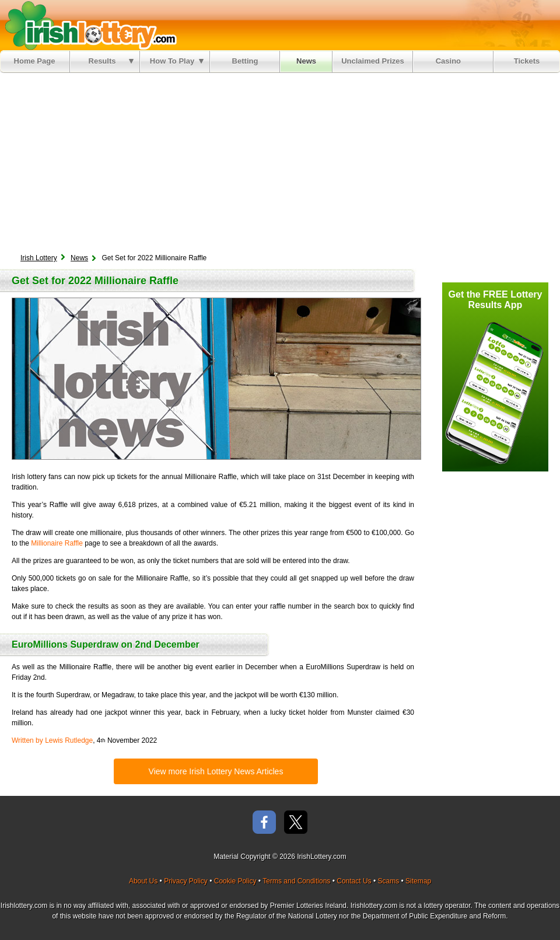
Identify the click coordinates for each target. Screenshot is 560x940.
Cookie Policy (235, 881)
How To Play (177, 61)
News (306, 61)
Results (111, 61)
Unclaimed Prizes (373, 61)
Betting (245, 61)
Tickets (527, 61)
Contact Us (354, 881)
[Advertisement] (280, 160)
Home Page (35, 61)
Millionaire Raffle (57, 543)
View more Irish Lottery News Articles (216, 771)
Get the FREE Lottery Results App (496, 300)
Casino (451, 61)
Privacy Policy (186, 881)
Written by (52, 740)
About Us (143, 881)
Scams (388, 881)
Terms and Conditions (296, 881)
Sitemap (418, 881)
